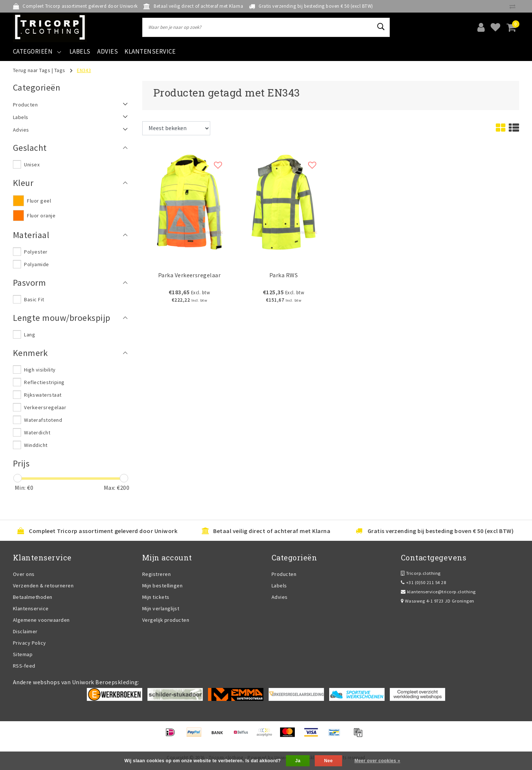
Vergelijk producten (166, 620)
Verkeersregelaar (45, 407)
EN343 (84, 70)
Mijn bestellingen (162, 586)
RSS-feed (24, 666)
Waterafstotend (43, 420)
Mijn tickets (156, 597)
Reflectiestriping (44, 382)
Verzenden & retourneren (43, 586)
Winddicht (36, 445)
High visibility (40, 370)
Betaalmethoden (33, 597)
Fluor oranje (41, 216)
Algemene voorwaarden (41, 620)
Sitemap (23, 654)
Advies (280, 597)
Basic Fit (34, 299)
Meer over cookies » (377, 761)
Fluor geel (39, 201)
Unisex (32, 164)
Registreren (156, 574)
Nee (328, 761)
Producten (284, 574)
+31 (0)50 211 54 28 (423, 582)
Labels (279, 586)
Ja (298, 761)
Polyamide (36, 264)
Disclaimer (25, 631)
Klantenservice (31, 608)
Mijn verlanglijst (161, 608)
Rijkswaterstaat (43, 395)
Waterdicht (37, 433)
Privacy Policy (30, 643)
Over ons (24, 574)
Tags (60, 70)
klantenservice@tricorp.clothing (438, 592)
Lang (30, 335)
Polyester (36, 252)
